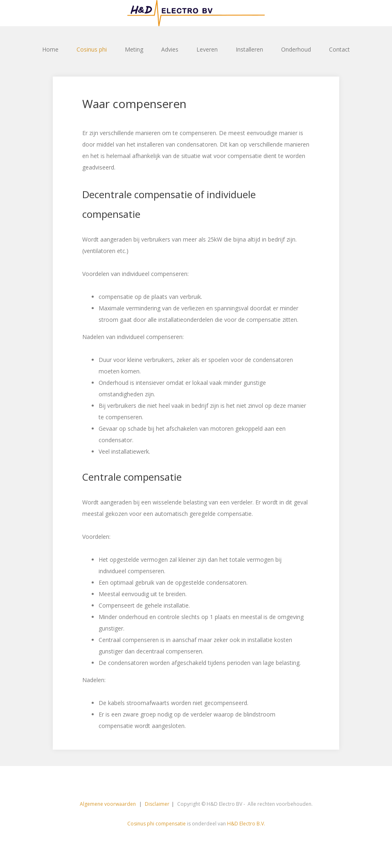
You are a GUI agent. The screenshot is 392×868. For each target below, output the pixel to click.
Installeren (249, 49)
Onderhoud (296, 49)
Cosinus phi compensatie (157, 824)
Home (50, 49)
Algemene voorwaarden (108, 804)
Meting (134, 49)
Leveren (207, 49)
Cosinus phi (92, 49)
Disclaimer (157, 804)
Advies (170, 49)
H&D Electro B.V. (246, 824)
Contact (339, 49)
